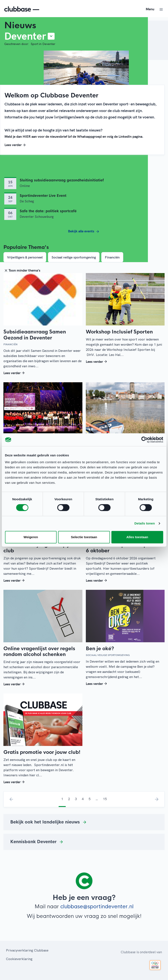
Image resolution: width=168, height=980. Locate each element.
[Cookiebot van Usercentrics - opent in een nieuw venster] (144, 440)
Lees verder (16, 145)
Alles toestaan (137, 537)
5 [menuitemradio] (90, 799)
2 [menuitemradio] (69, 799)
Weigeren (31, 537)
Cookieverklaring (19, 959)
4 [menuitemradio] (83, 799)
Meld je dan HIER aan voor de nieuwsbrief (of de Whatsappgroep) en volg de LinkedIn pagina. (74, 136)
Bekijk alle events (84, 232)
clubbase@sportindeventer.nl (97, 907)
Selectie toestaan (84, 537)
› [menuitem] (157, 799)
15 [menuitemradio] (105, 799)
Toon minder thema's (22, 270)
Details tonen (145, 523)
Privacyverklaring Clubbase (27, 950)
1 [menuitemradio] (62, 799)
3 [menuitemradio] (76, 799)
